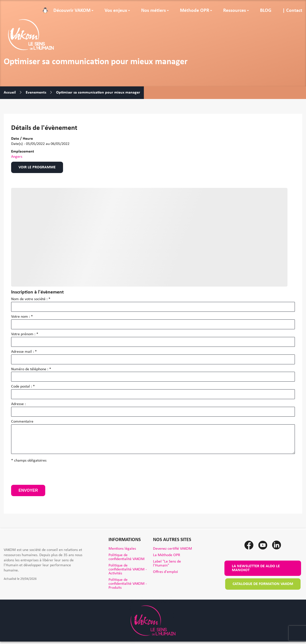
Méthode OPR (195, 11)
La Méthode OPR (167, 555)
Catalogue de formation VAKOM (263, 584)
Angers (17, 157)
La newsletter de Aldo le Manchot (256, 568)
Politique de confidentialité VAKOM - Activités (128, 569)
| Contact (292, 11)
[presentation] (49, 475)
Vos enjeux (116, 11)
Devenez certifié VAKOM (173, 549)
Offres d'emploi (165, 572)
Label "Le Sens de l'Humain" (167, 564)
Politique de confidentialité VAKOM (127, 557)
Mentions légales (122, 549)
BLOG (266, 11)
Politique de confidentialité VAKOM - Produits (128, 584)
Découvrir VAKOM (72, 11)
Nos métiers (153, 11)
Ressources (235, 11)
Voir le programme (37, 167)
